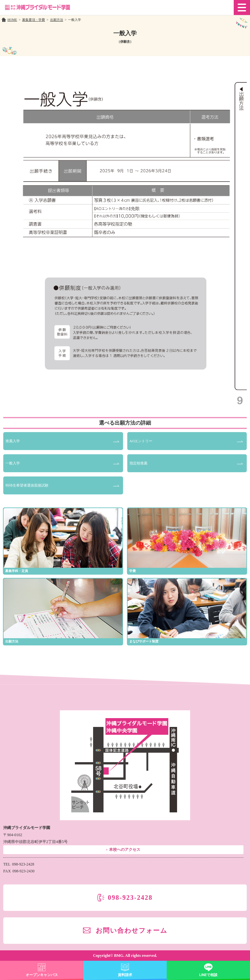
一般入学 (13, 463)
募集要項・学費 (34, 20)
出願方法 (57, 20)
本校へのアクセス (125, 850)
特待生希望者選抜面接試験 (27, 485)
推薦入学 (13, 441)
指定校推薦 (139, 463)
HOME (12, 20)
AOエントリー (141, 441)
